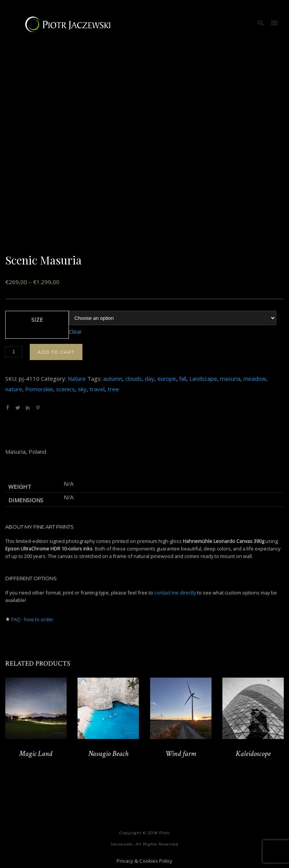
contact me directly (175, 593)
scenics (65, 389)
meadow (255, 379)
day (150, 379)
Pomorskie (39, 389)
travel (97, 389)
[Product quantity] (14, 352)
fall (183, 379)
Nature (77, 379)
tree (113, 389)
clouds (134, 379)
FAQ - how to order (32, 619)
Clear (75, 331)
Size (37, 319)
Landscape (203, 379)
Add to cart (56, 352)
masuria (230, 379)
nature (14, 389)
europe (167, 379)
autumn (113, 379)
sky (82, 389)
